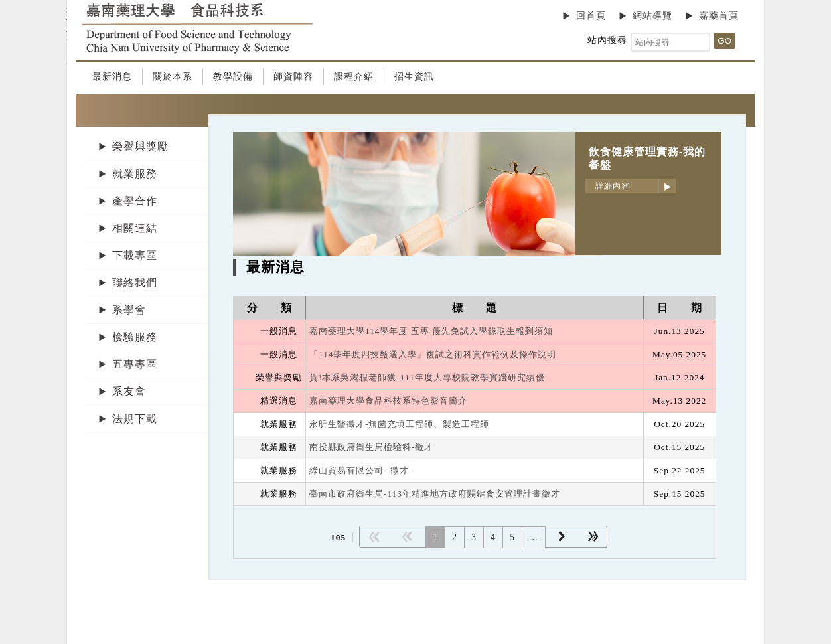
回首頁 (591, 16)
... (534, 537)
